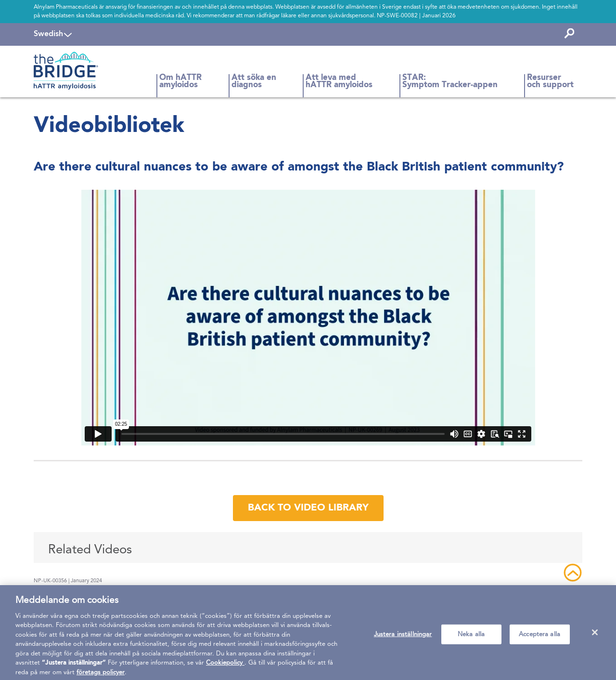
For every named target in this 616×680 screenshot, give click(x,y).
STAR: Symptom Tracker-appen (450, 82)
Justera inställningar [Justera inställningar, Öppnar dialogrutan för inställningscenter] (403, 638)
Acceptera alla (539, 638)
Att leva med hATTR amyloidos (339, 82)
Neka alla (471, 638)
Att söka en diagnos (254, 82)
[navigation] (53, 34)
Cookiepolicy (225, 667)
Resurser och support (550, 82)
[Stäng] (595, 636)
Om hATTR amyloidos (180, 82)
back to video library (308, 508)
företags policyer (101, 676)
